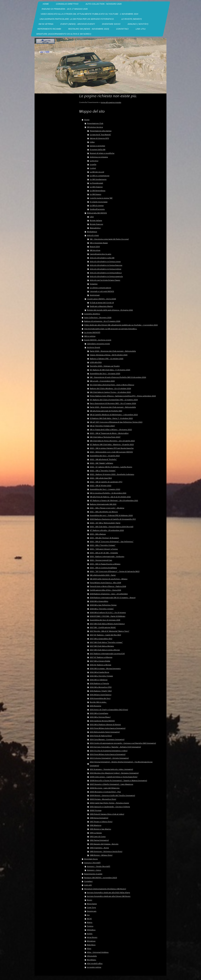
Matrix (90, 922)
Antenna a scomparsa (99, 157)
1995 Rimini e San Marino (100, 829)
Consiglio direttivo (92, 314)
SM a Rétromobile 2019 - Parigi (103, 575)
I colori (93, 168)
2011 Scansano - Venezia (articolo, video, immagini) (111, 769)
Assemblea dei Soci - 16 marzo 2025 (105, 374)
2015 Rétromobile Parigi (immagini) (105, 732)
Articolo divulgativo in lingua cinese (105, 262)
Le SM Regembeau (98, 191)
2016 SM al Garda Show (99, 672)
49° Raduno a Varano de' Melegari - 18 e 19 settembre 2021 (114, 500)
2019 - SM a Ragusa (98, 534)
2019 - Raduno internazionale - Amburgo (107, 556)
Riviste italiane (96, 220)
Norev (90, 900)
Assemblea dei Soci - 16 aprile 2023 (105, 456)
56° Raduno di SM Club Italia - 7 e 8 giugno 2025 (110, 370)
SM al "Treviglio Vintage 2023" (102, 426)
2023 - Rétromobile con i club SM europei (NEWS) (111, 452)
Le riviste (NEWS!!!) (92, 332)
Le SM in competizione (100, 176)
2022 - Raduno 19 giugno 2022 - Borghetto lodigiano (112, 474)
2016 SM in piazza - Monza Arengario (105, 669)
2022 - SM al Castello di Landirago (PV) (106, 482)
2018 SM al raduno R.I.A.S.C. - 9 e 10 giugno (108, 612)
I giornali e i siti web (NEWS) (102, 291)
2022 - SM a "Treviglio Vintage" (103, 471)
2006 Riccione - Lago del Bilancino (105, 788)
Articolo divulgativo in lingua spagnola (106, 276)
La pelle (93, 164)
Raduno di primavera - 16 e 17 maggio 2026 (102, 321)
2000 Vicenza (96, 810)
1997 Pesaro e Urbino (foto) (101, 822)
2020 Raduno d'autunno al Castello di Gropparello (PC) (113, 519)
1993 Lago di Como (98, 837)
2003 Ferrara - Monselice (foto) (103, 799)
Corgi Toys (91, 907)
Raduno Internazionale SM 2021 (103, 504)
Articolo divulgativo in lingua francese (106, 265)
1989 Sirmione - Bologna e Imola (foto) (106, 851)
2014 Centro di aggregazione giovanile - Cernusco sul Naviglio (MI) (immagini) (123, 743)
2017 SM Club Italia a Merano (102, 646)
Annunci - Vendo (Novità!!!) (98, 866)
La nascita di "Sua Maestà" (100, 135)
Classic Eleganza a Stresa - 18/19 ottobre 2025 (109, 355)
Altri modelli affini (95, 963)
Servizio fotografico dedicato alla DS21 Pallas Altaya (108, 893)
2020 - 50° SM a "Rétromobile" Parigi (105, 523)
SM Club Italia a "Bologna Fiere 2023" (105, 437)
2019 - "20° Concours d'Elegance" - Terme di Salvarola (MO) (115, 571)
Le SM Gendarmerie (98, 179)
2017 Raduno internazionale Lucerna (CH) (107, 654)
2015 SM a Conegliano (99, 713)
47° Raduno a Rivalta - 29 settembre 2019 (107, 530)
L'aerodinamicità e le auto (100, 254)
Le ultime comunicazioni (100, 288)
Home (87, 120)
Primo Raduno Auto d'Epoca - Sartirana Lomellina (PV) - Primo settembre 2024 (123, 396)
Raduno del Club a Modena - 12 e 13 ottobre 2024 (110, 388)
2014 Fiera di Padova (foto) (101, 736)
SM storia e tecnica (95, 127)
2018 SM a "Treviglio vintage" (102, 609)
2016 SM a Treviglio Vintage (101, 676)
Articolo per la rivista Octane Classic (105, 280)
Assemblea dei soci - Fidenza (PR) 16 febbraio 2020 (111, 515)
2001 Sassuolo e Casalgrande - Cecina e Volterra (110, 807)
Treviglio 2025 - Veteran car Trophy (105, 366)
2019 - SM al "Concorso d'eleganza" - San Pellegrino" (112, 542)
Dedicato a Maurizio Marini (101, 306)
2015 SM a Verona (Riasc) (100, 717)
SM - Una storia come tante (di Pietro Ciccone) (109, 239)
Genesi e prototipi (97, 146)
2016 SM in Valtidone (99, 680)
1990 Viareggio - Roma (99, 848)
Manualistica (95, 228)
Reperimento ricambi (93, 874)
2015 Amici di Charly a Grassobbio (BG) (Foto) (109, 710)
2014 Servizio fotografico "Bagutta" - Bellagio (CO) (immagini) (115, 747)
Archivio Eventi (93, 347)
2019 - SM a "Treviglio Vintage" (103, 545)
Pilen (89, 949)
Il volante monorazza (99, 202)
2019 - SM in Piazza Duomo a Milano (105, 564)
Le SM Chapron (96, 187)
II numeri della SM (98, 149)
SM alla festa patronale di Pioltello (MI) (106, 411)
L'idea (92, 142)
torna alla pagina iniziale (111, 102)
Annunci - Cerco (94, 870)
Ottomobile (92, 956)
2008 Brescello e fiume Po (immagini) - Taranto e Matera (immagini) (118, 781)
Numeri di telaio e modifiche (102, 153)
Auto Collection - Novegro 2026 (98, 318)
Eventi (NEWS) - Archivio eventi (98, 340)
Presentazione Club (95, 123)
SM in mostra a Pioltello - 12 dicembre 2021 (108, 493)
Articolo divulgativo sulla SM (102, 258)
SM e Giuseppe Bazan (99, 243)
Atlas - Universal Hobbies (98, 952)
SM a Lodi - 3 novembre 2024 (102, 381)
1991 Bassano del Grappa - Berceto (104, 844)
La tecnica (94, 161)
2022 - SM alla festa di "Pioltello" (103, 459)
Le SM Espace (95, 194)
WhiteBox (91, 930)
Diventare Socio (91, 859)
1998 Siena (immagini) (99, 818)
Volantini (94, 284)
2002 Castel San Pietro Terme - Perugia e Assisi (109, 803)
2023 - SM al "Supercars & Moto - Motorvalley (109, 433)
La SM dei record (97, 172)
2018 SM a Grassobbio (99, 601)
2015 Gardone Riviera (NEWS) (102, 721)
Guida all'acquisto (97, 209)
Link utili (88, 885)
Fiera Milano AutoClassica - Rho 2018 (105, 583)
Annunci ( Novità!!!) (92, 863)
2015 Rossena (95, 706)
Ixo (88, 915)
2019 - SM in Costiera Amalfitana (103, 568)
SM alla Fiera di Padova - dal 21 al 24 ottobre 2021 (110, 497)
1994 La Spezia (96, 833)
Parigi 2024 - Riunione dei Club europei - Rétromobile (113, 407)
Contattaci (88, 881)
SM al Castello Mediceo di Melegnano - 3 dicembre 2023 (114, 415)
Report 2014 (95, 247)
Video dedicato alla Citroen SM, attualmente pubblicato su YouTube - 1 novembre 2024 (121, 325)
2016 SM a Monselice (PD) (101, 687)
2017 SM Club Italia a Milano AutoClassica (107, 624)
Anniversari (95, 295)
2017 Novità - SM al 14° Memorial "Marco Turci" (110, 631)
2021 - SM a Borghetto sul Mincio (104, 512)
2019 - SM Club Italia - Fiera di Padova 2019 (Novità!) (112, 527)
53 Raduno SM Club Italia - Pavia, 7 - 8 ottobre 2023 (111, 418)
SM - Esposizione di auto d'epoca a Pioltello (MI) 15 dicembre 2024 (118, 377)
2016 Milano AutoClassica (100, 695)
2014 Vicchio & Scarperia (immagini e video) (109, 751)
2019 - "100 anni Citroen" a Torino (104, 549)
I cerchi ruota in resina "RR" (101, 198)
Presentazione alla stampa (101, 131)
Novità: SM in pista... (98, 702)
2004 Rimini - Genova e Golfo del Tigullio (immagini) (112, 795)
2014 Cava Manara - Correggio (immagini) (107, 739)
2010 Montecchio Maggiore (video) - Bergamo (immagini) (114, 773)
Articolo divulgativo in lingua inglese (106, 269)
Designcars (92, 911)
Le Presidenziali (96, 183)
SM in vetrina (90, 336)
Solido (90, 934)
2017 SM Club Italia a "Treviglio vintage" (106, 642)
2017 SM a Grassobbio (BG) (101, 639)
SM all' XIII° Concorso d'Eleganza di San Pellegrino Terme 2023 (116, 422)
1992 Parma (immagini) (99, 840)
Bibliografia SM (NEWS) (97, 213)
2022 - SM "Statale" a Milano (101, 463)
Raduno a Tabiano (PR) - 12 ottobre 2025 (107, 359)
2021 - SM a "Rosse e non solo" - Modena (107, 508)
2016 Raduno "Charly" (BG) (101, 691)
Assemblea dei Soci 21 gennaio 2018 (105, 620)
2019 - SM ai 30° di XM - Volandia (104, 553)
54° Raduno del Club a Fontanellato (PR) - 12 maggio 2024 (114, 400)
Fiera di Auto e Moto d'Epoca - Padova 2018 (108, 586)
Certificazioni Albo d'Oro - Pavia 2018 (105, 590)
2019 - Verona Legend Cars (101, 560)
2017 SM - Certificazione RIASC (103, 627)
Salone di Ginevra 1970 (99, 138)
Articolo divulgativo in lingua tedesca (106, 273)
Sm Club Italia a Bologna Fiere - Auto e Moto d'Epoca (112, 385)
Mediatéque (92, 232)
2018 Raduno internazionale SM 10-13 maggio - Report (113, 598)
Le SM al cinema (97, 206)
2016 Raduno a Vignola (99, 683)
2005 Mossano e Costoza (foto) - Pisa (105, 792)
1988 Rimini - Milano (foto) (101, 855)
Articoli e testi (93, 235)
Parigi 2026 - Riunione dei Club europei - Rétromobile (113, 351)
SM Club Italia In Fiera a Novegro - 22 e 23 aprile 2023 (112, 441)
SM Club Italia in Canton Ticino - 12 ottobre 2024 (110, 392)
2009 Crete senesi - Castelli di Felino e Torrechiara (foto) (114, 777)
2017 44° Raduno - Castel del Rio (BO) (105, 635)
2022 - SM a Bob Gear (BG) (101, 478)
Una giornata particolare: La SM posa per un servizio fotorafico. (111, 329)
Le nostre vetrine (94, 967)
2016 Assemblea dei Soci (100, 698)
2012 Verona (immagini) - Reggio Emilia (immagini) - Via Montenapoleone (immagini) (121, 764)
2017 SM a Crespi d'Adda (100, 661)
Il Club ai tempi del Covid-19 (102, 303)
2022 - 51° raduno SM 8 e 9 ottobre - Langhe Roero (111, 467)
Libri (92, 217)
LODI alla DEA (96, 362)
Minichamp (92, 904)
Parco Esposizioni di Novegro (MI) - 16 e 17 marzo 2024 (113, 403)
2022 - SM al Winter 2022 (100, 486)
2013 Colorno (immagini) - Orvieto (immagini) (109, 758)
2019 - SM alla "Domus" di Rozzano (104, 538)
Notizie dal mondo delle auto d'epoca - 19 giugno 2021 (110, 310)
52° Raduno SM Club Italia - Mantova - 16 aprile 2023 (112, 444)
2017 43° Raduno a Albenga (101, 657)
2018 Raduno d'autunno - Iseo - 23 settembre (109, 594)
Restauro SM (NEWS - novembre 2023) (101, 878)
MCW (89, 919)
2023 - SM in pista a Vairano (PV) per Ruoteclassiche (112, 448)
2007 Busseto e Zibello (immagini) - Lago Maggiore (111, 784)
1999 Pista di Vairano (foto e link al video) (107, 814)
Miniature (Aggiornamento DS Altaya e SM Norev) (105, 889)
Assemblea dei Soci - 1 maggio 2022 (105, 489)
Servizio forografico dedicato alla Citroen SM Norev (109, 896)
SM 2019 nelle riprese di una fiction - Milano (109, 579)
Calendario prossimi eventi (98, 344)
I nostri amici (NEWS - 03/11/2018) (101, 299)
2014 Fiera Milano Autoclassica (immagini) (108, 754)
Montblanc (92, 960)
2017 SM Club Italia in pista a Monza (105, 650)
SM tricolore (95, 250)
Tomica (90, 926)
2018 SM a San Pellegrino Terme (103, 605)
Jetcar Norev (92, 937)
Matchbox (91, 945)
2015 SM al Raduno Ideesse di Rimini (105, 725)
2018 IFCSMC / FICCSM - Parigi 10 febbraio (108, 616)
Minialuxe (91, 941)
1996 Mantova (95, 825)
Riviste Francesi (96, 224)
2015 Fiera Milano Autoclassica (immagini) (108, 728)
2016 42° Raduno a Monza (100, 665)
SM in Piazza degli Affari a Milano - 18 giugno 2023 (111, 430)
